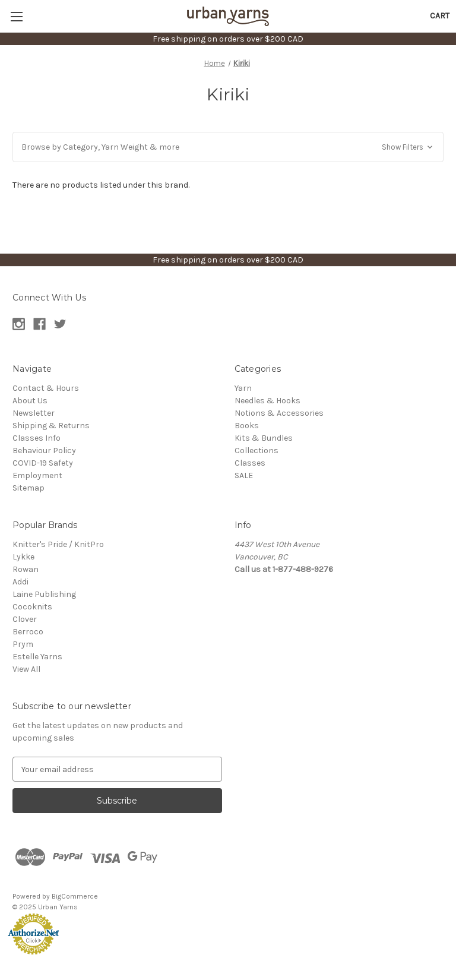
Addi (20, 582)
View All (26, 669)
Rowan (26, 569)
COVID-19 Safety (43, 463)
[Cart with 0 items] (440, 16)
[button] (228, 147)
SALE (244, 475)
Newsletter (34, 413)
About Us (30, 401)
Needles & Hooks (267, 401)
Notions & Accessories (279, 413)
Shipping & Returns (51, 426)
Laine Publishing (44, 594)
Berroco (28, 632)
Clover (25, 619)
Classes (250, 463)
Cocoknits (32, 607)
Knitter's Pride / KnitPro (58, 544)
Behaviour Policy (44, 451)
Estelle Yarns (37, 657)
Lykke (23, 557)
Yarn (243, 388)
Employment (37, 475)
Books (247, 426)
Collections (256, 451)
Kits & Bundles (264, 438)
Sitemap (28, 488)
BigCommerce (75, 896)
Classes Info (37, 438)
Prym (23, 644)
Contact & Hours (46, 388)
